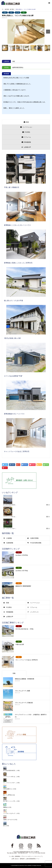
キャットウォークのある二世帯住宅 (17, 451)
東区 (24, 13)
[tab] (26, 122)
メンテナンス (34, 612)
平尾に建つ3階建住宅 (12, 187)
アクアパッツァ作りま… (10, 517)
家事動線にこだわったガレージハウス (17, 225)
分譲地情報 (10, 543)
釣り (5, 826)
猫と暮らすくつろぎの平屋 (13, 301)
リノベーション (35, 603)
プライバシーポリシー (27, 856)
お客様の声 (10, 617)
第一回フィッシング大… (10, 801)
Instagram (21, 846)
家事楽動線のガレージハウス (14, 414)
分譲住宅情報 (34, 538)
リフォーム (34, 607)
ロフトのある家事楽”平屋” (13, 376)
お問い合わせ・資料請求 (18, 859)
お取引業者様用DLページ (33, 859)
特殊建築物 (10, 612)
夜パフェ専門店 (7, 795)
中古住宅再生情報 (36, 543)
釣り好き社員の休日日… (10, 505)
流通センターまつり (9, 820)
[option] (26, 32)
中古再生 (9, 607)
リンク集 (11, 856)
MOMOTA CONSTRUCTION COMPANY (23, 865)
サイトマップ (38, 856)
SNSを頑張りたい (8, 789)
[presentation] (26, 122)
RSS (39, 846)
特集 (14, 673)
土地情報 (9, 538)
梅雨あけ (6, 807)
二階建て (5, 13)
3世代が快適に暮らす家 (12, 338)
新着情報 (17, 856)
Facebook (12, 846)
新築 (11, 13)
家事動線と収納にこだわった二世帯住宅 (18, 263)
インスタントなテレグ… (10, 813)
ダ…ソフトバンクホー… (10, 529)
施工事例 (18, 13)
